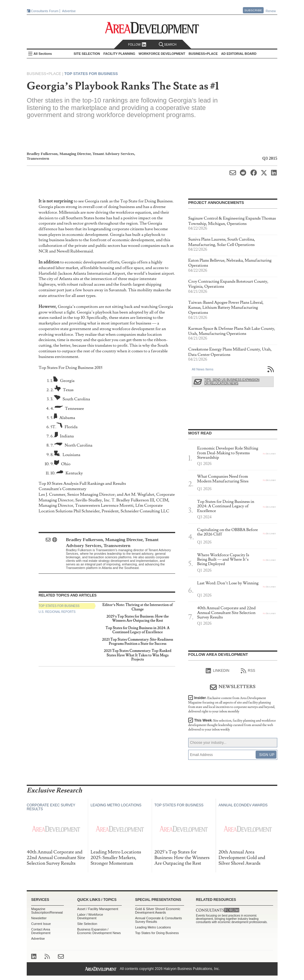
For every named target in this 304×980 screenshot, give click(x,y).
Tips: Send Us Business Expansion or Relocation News (232, 382)
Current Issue (41, 924)
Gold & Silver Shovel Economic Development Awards (158, 911)
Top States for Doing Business (157, 933)
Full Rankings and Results (103, 483)
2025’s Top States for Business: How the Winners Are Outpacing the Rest (137, 619)
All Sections (43, 54)
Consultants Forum (45, 11)
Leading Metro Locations (153, 927)
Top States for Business (91, 74)
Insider (232, 705)
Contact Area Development (41, 931)
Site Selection (87, 924)
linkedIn (217, 671)
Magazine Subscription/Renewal (47, 911)
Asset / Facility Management (98, 909)
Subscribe (253, 10)
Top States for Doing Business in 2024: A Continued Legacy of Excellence (138, 630)
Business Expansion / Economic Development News (99, 931)
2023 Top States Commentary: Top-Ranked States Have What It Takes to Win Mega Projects (138, 655)
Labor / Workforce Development (90, 916)
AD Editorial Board (239, 54)
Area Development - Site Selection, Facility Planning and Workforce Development (152, 28)
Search (168, 45)
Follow (137, 45)
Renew (271, 11)
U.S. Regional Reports (57, 612)
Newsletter (39, 918)
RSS (248, 671)
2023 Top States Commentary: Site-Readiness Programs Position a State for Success (138, 642)
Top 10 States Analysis (59, 483)
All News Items (203, 369)
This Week (232, 725)
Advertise (69, 11)
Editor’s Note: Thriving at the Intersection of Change (138, 607)
